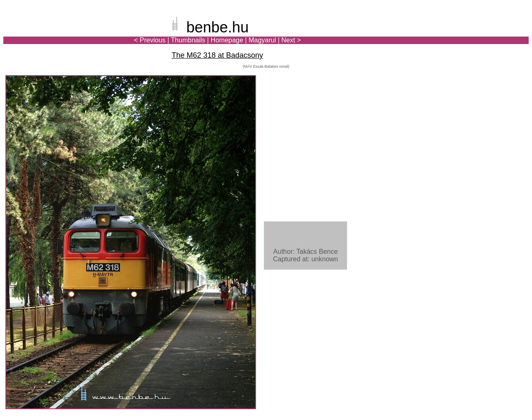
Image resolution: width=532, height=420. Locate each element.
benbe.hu (217, 27)
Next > (291, 40)
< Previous (150, 40)
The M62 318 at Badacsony (217, 55)
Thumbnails (188, 40)
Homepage (227, 40)
